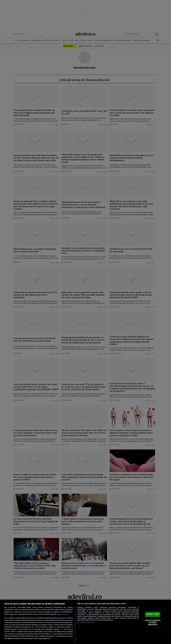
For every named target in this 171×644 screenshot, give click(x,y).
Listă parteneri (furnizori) (86, 622)
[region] (85, 622)
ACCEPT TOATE (153, 614)
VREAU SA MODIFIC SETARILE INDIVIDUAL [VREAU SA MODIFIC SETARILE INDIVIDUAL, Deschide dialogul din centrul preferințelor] (153, 623)
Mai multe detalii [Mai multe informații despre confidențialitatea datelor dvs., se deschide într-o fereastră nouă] (63, 614)
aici (61, 629)
